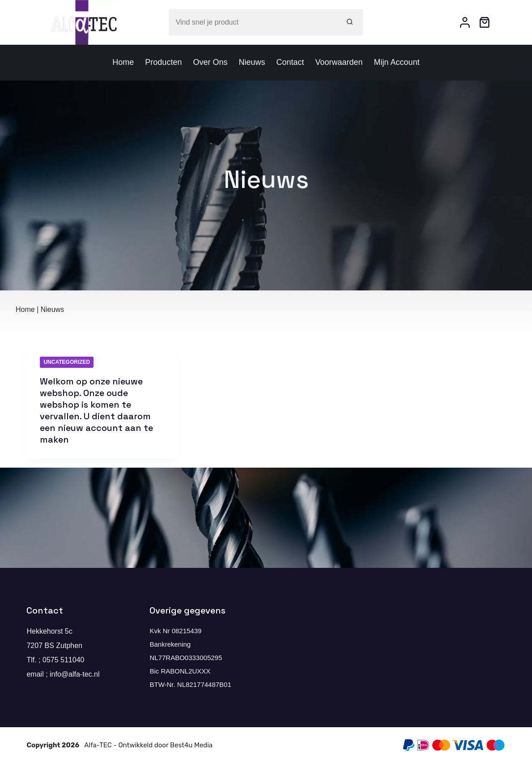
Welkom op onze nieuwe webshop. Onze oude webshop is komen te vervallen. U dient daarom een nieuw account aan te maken (96, 410)
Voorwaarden (339, 62)
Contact (290, 62)
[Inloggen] (465, 22)
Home (123, 62)
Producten (163, 62)
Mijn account (397, 62)
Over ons (210, 62)
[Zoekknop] (350, 22)
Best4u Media (191, 745)
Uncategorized (67, 362)
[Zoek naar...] (253, 22)
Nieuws (252, 62)
